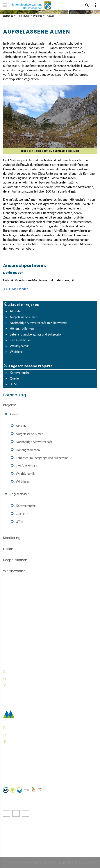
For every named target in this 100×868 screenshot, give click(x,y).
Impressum (67, 862)
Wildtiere (16, 352)
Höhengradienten (22, 328)
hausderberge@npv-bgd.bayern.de (36, 679)
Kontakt (90, 862)
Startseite (8, 16)
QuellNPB (23, 514)
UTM (13, 384)
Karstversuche (20, 373)
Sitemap (79, 862)
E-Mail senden (19, 289)
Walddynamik (19, 346)
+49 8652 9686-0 (21, 671)
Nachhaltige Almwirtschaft (34, 442)
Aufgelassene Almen (24, 317)
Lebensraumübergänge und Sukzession (36, 334)
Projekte (38, 16)
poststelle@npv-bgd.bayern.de (32, 735)
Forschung (23, 16)
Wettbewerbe (14, 571)
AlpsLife (15, 311)
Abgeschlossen (19, 494)
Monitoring (12, 538)
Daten (8, 549)
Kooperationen (15, 560)
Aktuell (51, 16)
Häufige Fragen (15, 770)
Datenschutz (51, 862)
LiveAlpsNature (20, 340)
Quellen (15, 378)
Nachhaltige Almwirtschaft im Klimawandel (39, 323)
